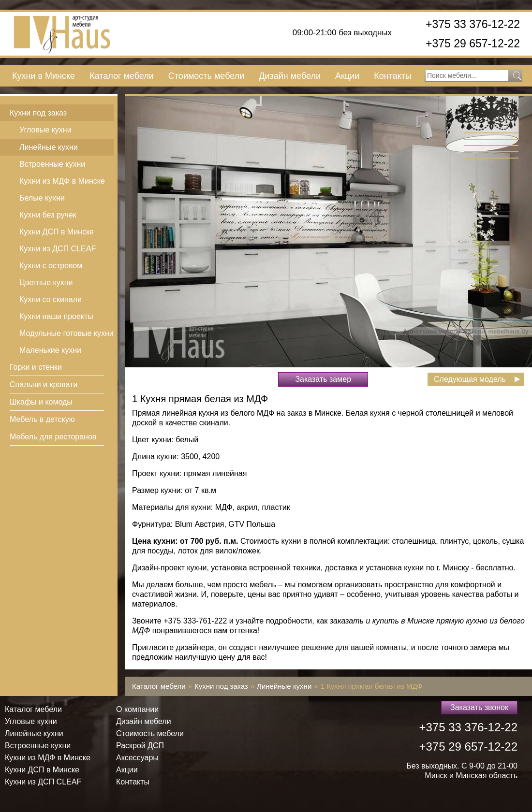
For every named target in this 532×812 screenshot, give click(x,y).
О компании (137, 709)
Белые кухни (42, 198)
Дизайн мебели (290, 76)
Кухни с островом (51, 266)
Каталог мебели (122, 76)
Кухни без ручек (48, 215)
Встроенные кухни (52, 164)
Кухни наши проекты (56, 316)
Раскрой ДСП (140, 746)
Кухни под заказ (38, 113)
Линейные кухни (49, 147)
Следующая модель (470, 379)
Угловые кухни (45, 130)
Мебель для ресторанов (53, 437)
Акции (347, 76)
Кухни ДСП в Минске (57, 232)
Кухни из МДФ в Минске (62, 181)
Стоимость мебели (206, 76)
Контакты (393, 76)
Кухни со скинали (51, 299)
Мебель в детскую (42, 419)
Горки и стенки (36, 367)
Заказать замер (323, 379)
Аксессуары (137, 758)
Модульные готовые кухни (66, 333)
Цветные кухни (46, 283)
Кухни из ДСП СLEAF (58, 249)
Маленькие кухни (50, 350)
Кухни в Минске (44, 76)
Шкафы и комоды (41, 402)
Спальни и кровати (44, 384)
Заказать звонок (479, 707)
